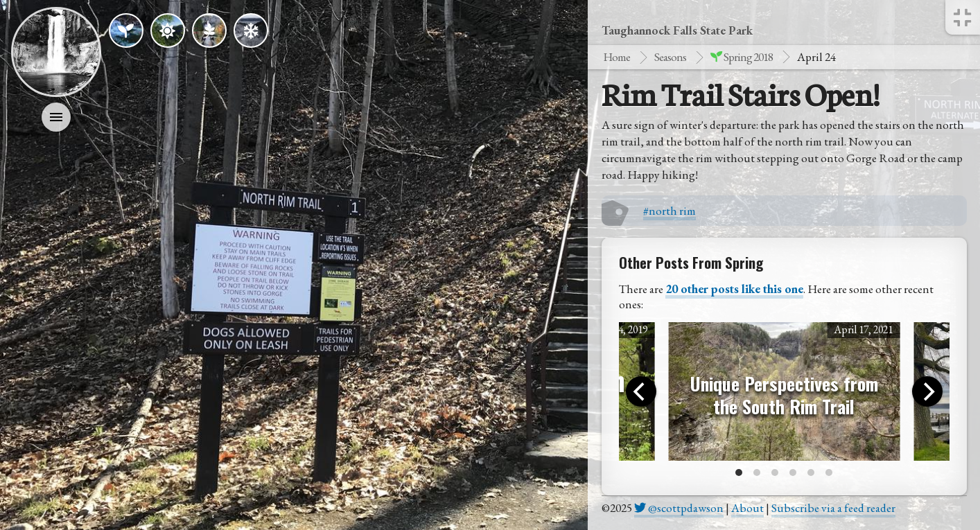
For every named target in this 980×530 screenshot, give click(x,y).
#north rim (670, 211)
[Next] (927, 391)
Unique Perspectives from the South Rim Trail (784, 395)
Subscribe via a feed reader (833, 508)
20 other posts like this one (734, 289)
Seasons (670, 57)
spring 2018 (742, 57)
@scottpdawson (679, 508)
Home (616, 57)
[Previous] (641, 391)
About (747, 508)
